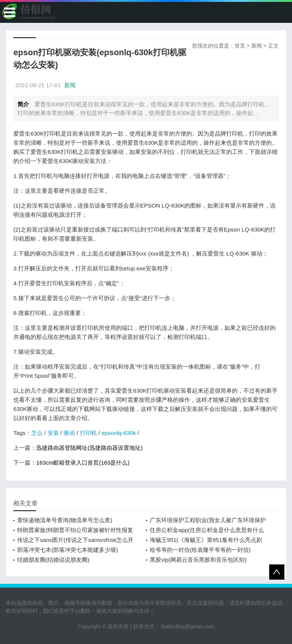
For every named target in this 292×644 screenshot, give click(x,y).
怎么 (37, 433)
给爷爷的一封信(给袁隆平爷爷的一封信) (200, 550)
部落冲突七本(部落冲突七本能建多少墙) (67, 550)
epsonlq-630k (119, 433)
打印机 (88, 433)
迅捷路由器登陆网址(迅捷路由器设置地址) (89, 448)
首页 (240, 46)
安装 (53, 433)
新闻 (257, 46)
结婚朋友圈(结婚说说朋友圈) (53, 560)
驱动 (69, 433)
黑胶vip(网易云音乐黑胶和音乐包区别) (198, 560)
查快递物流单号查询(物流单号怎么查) (65, 520)
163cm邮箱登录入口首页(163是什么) (83, 463)
